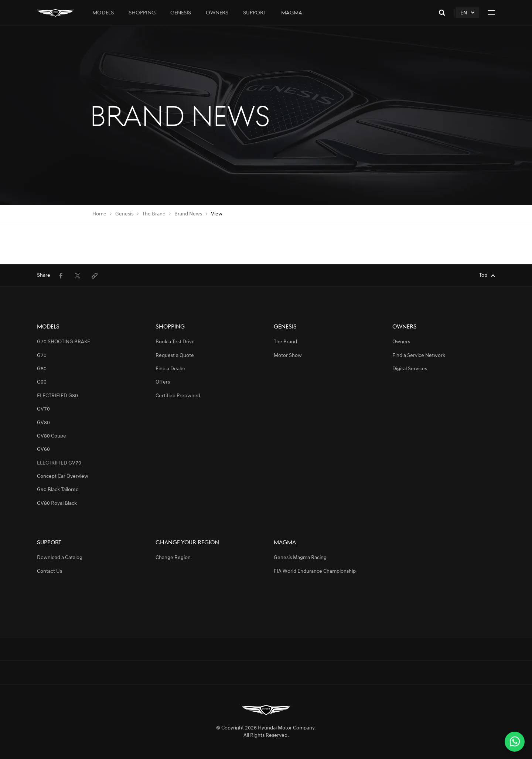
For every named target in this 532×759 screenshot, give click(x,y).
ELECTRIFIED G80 (57, 396)
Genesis (124, 214)
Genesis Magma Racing (300, 558)
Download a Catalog (60, 558)
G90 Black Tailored (58, 490)
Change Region (173, 558)
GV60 (43, 450)
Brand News (188, 214)
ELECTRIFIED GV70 (59, 463)
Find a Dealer (170, 369)
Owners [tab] (217, 13)
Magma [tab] (292, 13)
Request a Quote (175, 356)
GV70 (43, 409)
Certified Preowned (178, 396)
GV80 (43, 423)
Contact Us (50, 571)
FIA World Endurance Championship (315, 571)
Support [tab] (255, 13)
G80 (42, 369)
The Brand (154, 214)
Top (483, 275)
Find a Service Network (419, 356)
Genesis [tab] (181, 13)
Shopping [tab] (142, 13)
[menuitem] (61, 276)
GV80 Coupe (52, 436)
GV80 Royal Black (57, 503)
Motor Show (288, 356)
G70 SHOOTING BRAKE (64, 342)
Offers (163, 382)
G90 (42, 382)
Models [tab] (103, 13)
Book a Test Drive (175, 342)
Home (99, 214)
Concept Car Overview (63, 476)
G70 (42, 356)
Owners (401, 342)
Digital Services (410, 369)
